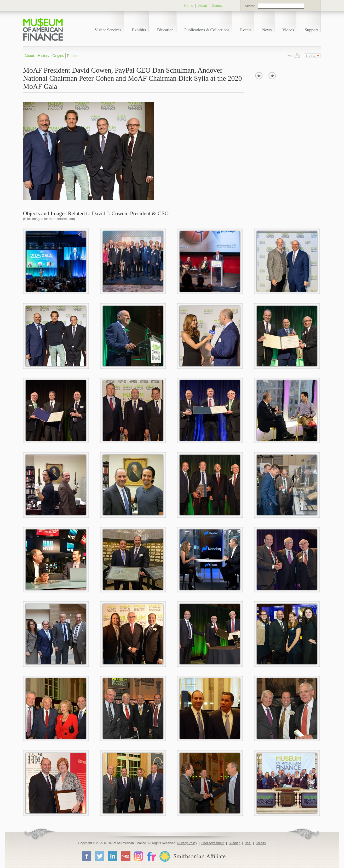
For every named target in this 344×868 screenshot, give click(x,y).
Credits (261, 843)
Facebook (86, 856)
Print (297, 56)
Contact (217, 6)
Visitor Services (108, 30)
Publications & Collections (207, 30)
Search (250, 6)
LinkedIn (112, 856)
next (272, 76)
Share (310, 56)
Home (189, 6)
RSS (248, 843)
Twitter (99, 856)
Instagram (138, 856)
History (44, 56)
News (267, 30)
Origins (58, 56)
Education (165, 30)
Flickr (151, 856)
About (202, 6)
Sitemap (235, 843)
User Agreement (213, 843)
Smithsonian (192, 856)
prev (259, 76)
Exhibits (139, 30)
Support (311, 30)
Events (246, 30)
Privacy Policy (187, 843)
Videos (288, 30)
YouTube (125, 856)
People (73, 56)
